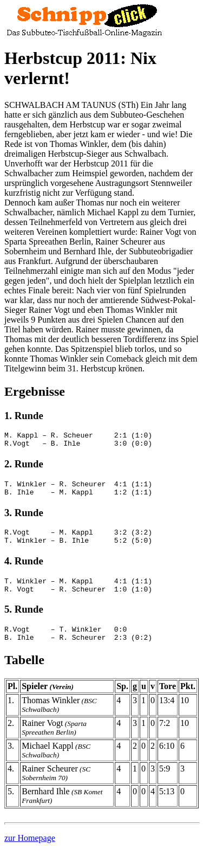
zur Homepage (30, 854)
